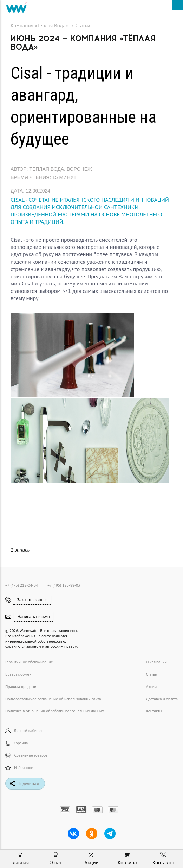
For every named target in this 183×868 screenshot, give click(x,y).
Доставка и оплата (162, 699)
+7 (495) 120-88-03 (64, 585)
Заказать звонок (32, 599)
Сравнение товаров (27, 756)
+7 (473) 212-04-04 (22, 585)
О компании (156, 662)
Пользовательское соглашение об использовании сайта (53, 699)
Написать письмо (33, 616)
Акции (151, 687)
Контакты (154, 711)
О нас (56, 859)
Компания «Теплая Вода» (39, 26)
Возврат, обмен (18, 674)
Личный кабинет (24, 731)
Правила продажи (21, 687)
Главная (20, 859)
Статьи (83, 26)
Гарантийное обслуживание (29, 662)
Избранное (19, 768)
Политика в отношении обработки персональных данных (55, 711)
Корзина (17, 743)
